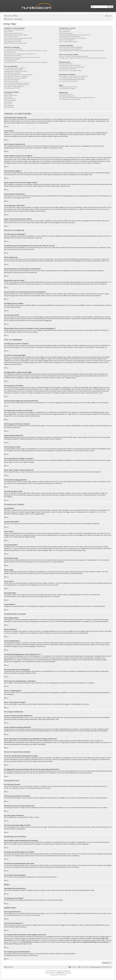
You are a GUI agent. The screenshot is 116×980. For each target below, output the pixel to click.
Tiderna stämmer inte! (10, 52)
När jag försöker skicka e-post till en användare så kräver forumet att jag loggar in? (26, 62)
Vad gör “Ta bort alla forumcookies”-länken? (16, 43)
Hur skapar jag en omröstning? (12, 73)
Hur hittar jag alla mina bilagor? (67, 89)
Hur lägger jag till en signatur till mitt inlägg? (16, 71)
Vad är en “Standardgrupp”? (66, 40)
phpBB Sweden (60, 973)
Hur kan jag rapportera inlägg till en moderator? (17, 83)
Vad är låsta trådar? (9, 106)
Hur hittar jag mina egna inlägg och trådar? (70, 70)
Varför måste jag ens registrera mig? (14, 30)
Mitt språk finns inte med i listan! (13, 56)
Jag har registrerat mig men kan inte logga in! (16, 35)
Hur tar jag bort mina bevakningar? (68, 81)
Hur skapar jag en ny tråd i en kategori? (15, 68)
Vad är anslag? (8, 102)
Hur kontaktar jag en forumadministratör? (70, 99)
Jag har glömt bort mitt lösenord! (13, 40)
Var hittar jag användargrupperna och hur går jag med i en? (75, 35)
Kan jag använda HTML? (11, 95)
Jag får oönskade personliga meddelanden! (71, 49)
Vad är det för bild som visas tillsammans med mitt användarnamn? (22, 57)
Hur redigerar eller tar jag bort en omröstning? (16, 76)
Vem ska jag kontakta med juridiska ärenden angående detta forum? (77, 98)
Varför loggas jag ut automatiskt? (13, 42)
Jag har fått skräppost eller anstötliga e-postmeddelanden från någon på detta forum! (81, 51)
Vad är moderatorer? (65, 31)
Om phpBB (26, 915)
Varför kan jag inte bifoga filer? (12, 80)
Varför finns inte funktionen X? (67, 96)
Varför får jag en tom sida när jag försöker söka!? (72, 67)
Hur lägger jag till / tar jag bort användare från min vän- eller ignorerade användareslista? (83, 58)
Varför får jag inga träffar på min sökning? (70, 65)
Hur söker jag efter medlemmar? (68, 69)
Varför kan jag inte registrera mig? (13, 33)
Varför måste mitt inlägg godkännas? (14, 86)
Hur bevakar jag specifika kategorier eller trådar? (72, 78)
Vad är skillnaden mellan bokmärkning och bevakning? (73, 76)
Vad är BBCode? (9, 94)
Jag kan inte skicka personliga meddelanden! (71, 47)
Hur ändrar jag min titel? (10, 61)
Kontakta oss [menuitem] (73, 967)
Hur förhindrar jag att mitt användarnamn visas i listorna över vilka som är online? (26, 51)
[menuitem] (16, 16)
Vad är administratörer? (65, 30)
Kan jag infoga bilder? (10, 99)
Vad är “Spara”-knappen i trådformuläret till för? (17, 85)
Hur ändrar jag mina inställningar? (13, 49)
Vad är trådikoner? (9, 107)
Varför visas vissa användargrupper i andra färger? (72, 38)
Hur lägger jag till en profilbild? (12, 59)
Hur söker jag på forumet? (66, 64)
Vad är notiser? (8, 104)
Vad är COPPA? (8, 31)
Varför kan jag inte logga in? (12, 36)
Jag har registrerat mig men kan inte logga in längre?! (18, 38)
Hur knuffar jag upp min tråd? (12, 88)
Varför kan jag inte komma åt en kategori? (15, 78)
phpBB (51, 971)
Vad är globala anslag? (10, 101)
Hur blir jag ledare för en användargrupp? (70, 36)
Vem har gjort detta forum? (66, 94)
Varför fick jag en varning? (11, 81)
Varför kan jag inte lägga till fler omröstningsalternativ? (18, 75)
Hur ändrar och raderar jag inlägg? (13, 70)
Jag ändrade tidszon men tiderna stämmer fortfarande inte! (20, 54)
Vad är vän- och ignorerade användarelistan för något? (73, 56)
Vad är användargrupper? (66, 33)
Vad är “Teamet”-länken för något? (68, 42)
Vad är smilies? (8, 97)
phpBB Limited (50, 913)
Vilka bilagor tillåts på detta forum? (68, 87)
